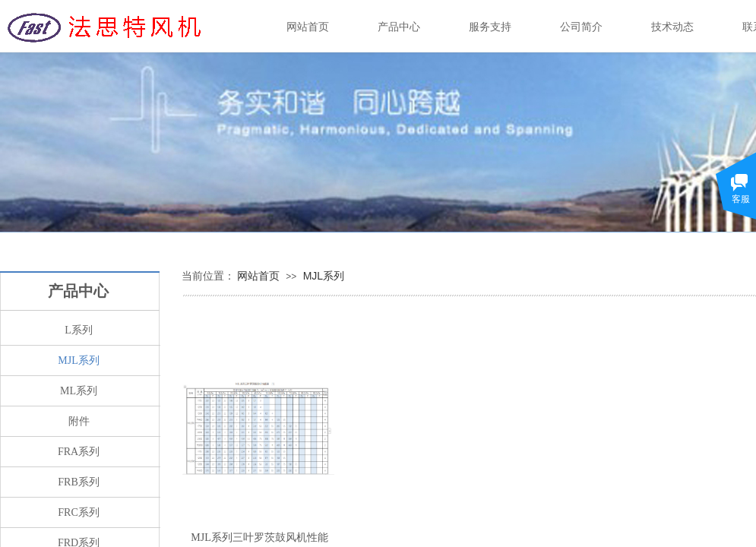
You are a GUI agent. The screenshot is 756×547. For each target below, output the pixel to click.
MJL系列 (324, 276)
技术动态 (672, 27)
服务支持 (490, 27)
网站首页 (258, 276)
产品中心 (399, 27)
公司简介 (581, 27)
